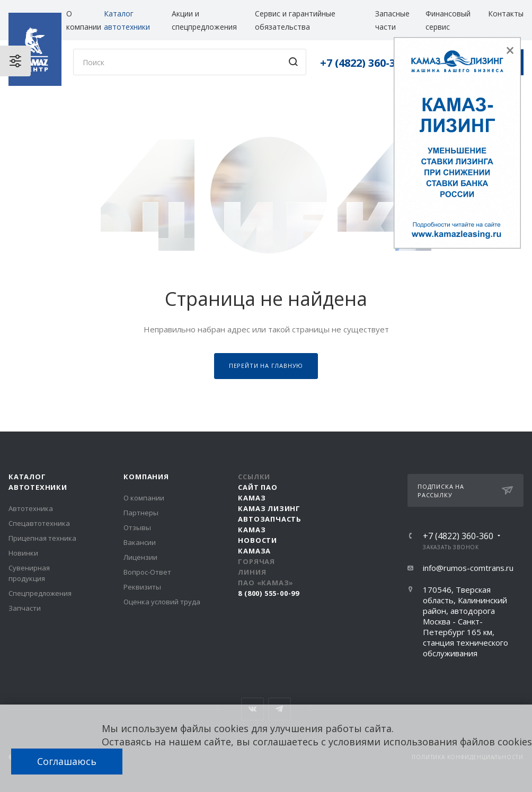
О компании (144, 498)
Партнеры (141, 513)
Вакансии (140, 542)
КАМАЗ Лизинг (269, 508)
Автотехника (31, 508)
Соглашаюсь (67, 761)
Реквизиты (142, 587)
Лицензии (140, 557)
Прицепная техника (42, 538)
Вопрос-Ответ (147, 572)
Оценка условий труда (162, 602)
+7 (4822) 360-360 (363, 63)
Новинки (23, 553)
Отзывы (137, 527)
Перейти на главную (266, 366)
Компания (146, 477)
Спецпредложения (40, 593)
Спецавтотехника (39, 523)
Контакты (506, 14)
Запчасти (25, 608)
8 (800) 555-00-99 (269, 593)
